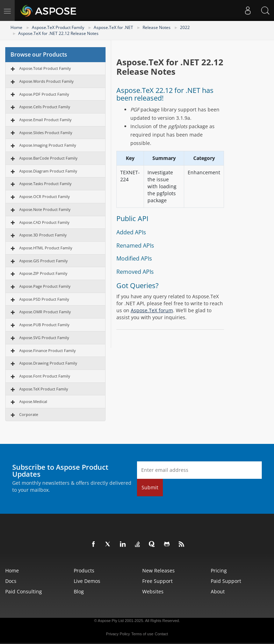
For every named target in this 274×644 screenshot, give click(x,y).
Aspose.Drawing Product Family (48, 363)
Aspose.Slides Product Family (46, 133)
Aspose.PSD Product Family (44, 299)
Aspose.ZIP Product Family (43, 273)
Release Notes (157, 27)
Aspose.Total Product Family (45, 68)
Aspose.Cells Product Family (45, 107)
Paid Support (226, 581)
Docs (11, 581)
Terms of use (142, 634)
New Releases (158, 570)
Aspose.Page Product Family (45, 286)
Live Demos (87, 581)
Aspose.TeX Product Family (58, 27)
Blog (79, 591)
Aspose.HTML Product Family (46, 248)
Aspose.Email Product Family (45, 120)
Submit (150, 487)
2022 (185, 27)
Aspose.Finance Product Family (48, 350)
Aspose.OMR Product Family (45, 312)
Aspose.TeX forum (152, 310)
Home (16, 27)
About (218, 591)
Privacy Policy (118, 634)
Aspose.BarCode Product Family (48, 158)
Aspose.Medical (33, 401)
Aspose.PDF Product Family (44, 94)
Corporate (29, 414)
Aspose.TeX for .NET (113, 27)
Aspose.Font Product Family (45, 376)
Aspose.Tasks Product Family (45, 184)
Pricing (219, 570)
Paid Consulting (24, 591)
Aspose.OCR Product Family (45, 196)
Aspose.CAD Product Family (44, 222)
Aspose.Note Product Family (45, 209)
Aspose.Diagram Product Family (48, 171)
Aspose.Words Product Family (46, 81)
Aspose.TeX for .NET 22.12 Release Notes (58, 33)
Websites (153, 591)
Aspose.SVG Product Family (44, 338)
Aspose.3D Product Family (43, 235)
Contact (161, 634)
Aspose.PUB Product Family (44, 325)
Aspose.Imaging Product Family (48, 145)
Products (84, 570)
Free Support (157, 581)
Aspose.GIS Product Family (44, 261)
